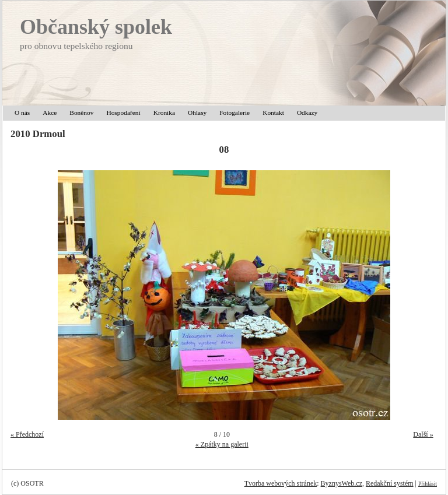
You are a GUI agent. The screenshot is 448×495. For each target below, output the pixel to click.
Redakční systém (390, 483)
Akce (50, 113)
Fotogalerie (235, 113)
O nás (22, 113)
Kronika (164, 113)
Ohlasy (197, 113)
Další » (423, 434)
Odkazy (307, 113)
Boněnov (81, 113)
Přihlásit (428, 484)
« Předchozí (27, 434)
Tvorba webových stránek (281, 483)
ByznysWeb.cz (342, 483)
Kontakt (273, 113)
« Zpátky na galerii (222, 444)
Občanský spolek (96, 27)
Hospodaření (123, 113)
